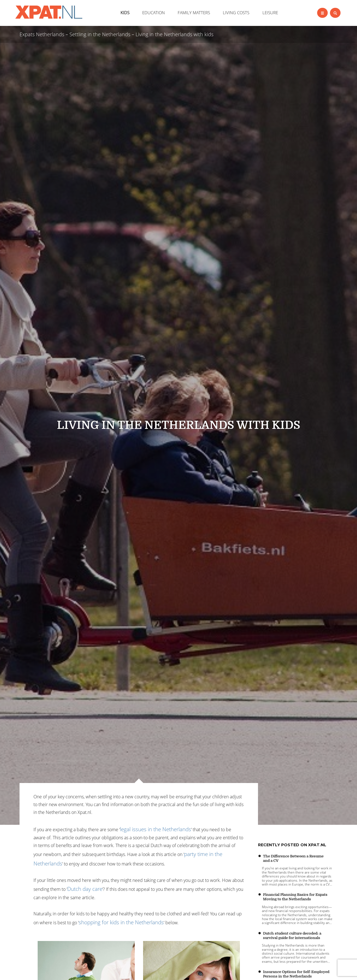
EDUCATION (154, 13)
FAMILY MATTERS (194, 13)
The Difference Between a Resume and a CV (293, 858)
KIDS (125, 13)
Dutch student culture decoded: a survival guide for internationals (292, 936)
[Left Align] (322, 13)
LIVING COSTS (236, 13)
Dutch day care (85, 889)
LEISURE (270, 13)
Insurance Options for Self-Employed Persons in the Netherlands (296, 974)
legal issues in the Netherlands (155, 829)
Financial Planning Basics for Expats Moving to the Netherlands (295, 897)
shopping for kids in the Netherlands (121, 922)
